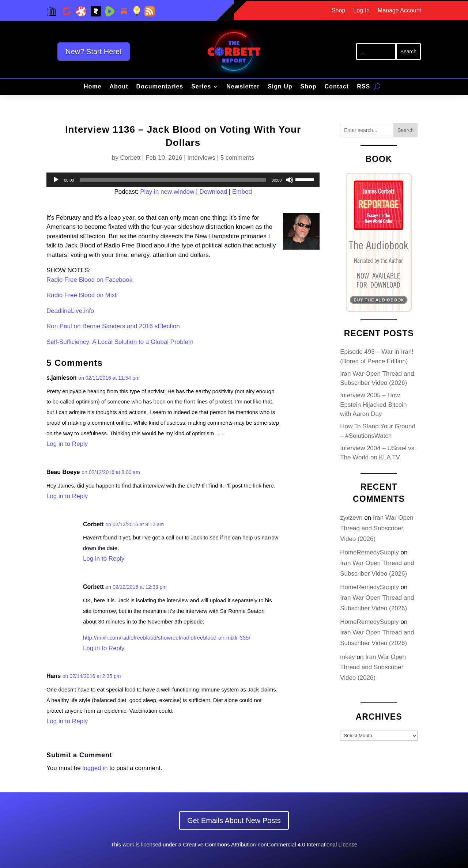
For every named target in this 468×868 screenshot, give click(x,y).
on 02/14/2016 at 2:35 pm (92, 676)
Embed (242, 192)
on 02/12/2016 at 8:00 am (111, 472)
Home (93, 87)
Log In (361, 11)
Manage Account (399, 11)
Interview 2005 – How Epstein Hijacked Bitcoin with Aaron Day (373, 405)
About (119, 87)
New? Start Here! (93, 52)
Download (213, 192)
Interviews (201, 158)
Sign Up (280, 87)
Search (405, 130)
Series (201, 87)
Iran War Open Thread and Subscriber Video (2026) (377, 528)
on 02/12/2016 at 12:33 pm (136, 587)
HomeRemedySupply (369, 552)
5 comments (237, 158)
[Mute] (290, 180)
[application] (183, 180)
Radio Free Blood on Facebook (89, 280)
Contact (337, 87)
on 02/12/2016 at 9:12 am (135, 524)
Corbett (131, 158)
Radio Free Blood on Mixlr (82, 295)
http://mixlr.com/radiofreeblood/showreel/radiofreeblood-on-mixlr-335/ (167, 638)
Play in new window (167, 192)
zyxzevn (351, 518)
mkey (348, 657)
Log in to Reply (67, 444)
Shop (338, 11)
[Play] (56, 180)
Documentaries (160, 87)
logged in (95, 768)
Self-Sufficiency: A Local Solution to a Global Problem (120, 342)
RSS (363, 87)
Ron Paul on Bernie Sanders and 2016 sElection (113, 326)
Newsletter (243, 87)
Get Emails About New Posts (234, 820)
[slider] (173, 180)
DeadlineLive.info (70, 311)
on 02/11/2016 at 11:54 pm (109, 378)
